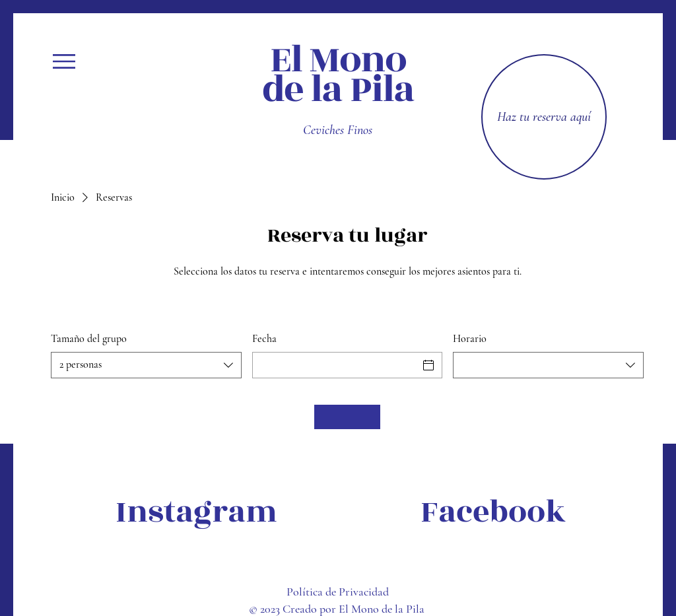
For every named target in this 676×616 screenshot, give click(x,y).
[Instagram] (196, 512)
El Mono (338, 60)
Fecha (264, 339)
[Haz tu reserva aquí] (544, 117)
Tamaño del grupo (89, 339)
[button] (64, 61)
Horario (470, 339)
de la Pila (338, 89)
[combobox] (146, 365)
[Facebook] (493, 512)
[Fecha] (336, 365)
